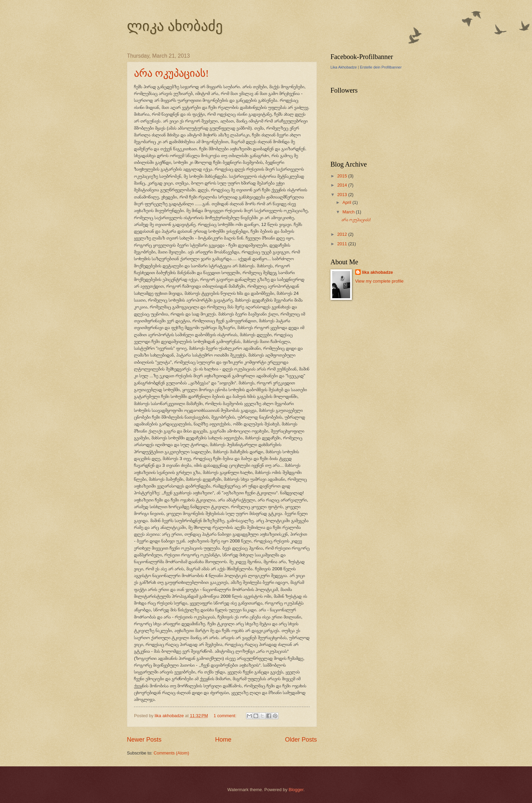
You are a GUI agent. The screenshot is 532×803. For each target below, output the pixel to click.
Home (223, 740)
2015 (343, 176)
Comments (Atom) (171, 753)
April (347, 202)
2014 (343, 185)
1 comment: (225, 716)
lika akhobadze (378, 272)
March (349, 212)
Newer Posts (144, 740)
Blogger (296, 790)
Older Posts (301, 740)
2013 (343, 195)
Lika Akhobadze (344, 67)
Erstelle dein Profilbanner (381, 67)
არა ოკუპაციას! (172, 73)
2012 (343, 234)
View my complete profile (379, 281)
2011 (343, 244)
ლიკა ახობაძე (175, 26)
